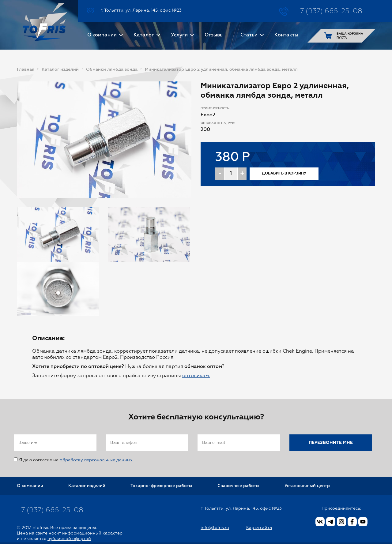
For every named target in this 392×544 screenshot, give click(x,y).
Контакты (286, 35)
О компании (102, 35)
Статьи (249, 35)
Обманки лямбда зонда (112, 69)
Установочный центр (307, 486)
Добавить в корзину (284, 174)
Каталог (144, 35)
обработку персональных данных (96, 460)
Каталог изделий (60, 69)
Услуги (179, 35)
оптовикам (196, 376)
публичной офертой (69, 539)
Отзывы (214, 35)
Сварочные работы (238, 486)
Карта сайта (259, 528)
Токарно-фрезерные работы (161, 486)
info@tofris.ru (215, 528)
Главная (26, 69)
